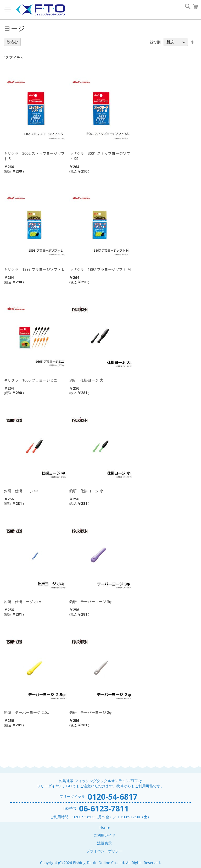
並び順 (155, 42)
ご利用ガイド (104, 835)
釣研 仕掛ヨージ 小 (86, 491)
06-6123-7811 (104, 808)
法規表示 (104, 843)
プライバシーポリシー (104, 851)
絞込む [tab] (12, 42)
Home (105, 827)
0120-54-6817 (113, 797)
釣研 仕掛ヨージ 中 (21, 491)
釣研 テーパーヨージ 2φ (90, 712)
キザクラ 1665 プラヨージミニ (31, 380)
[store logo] (40, 10)
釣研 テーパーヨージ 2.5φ (27, 712)
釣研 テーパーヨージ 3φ (90, 602)
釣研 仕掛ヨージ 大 (86, 380)
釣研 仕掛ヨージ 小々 (23, 602)
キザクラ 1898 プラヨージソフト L (34, 269)
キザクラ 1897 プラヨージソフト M (100, 269)
